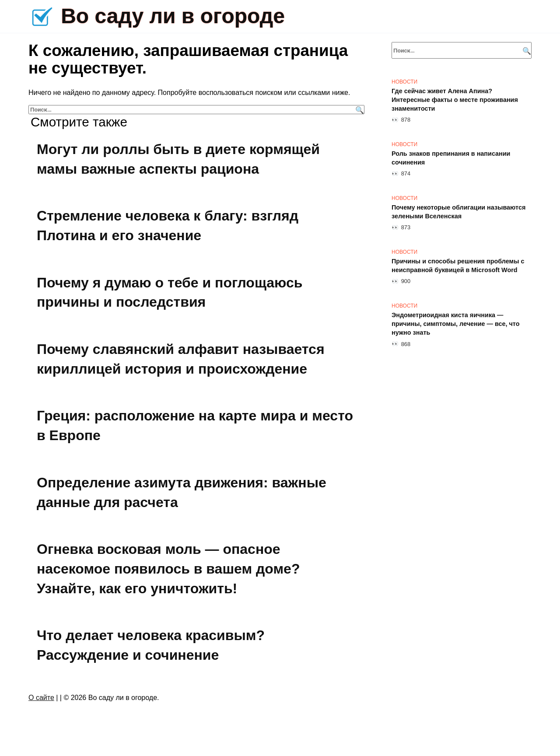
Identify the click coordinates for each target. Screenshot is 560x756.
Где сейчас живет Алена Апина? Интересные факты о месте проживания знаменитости (455, 100)
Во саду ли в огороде (173, 16)
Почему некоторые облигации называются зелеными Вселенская (458, 212)
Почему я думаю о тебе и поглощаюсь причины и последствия (170, 292)
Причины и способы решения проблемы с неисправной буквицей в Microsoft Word (458, 266)
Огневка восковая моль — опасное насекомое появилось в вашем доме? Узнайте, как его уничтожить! (168, 569)
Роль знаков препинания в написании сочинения (451, 158)
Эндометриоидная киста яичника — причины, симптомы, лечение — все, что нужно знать (455, 324)
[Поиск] (359, 110)
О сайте (41, 698)
